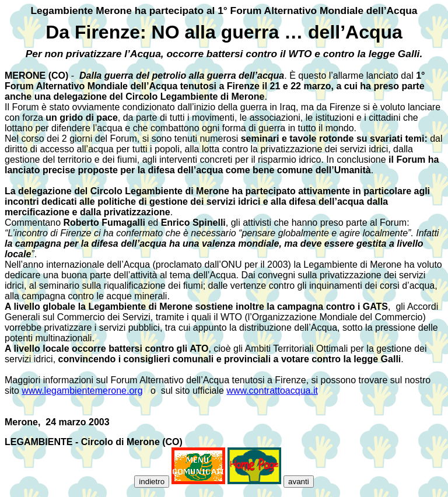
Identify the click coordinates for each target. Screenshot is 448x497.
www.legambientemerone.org (82, 391)
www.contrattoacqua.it (272, 391)
